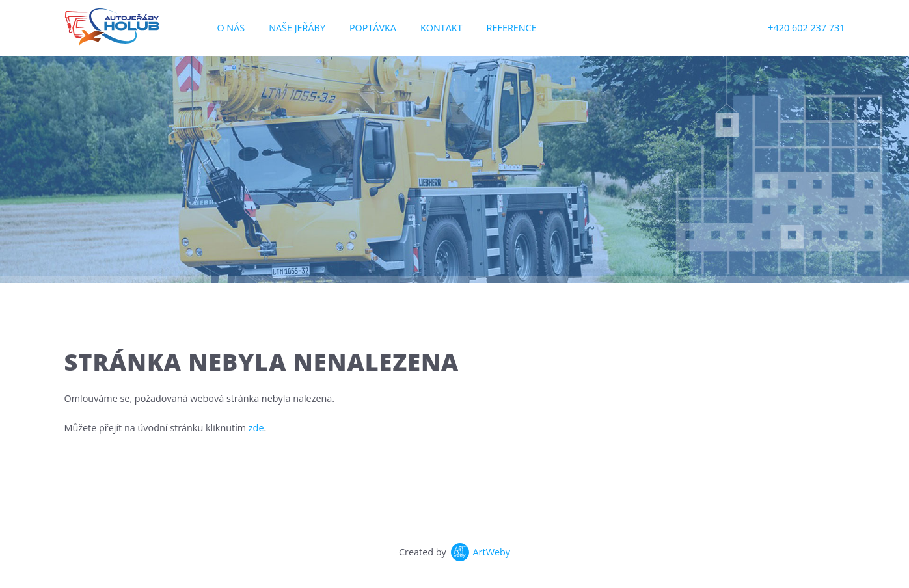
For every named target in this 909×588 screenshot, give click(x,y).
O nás (231, 28)
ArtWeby (492, 552)
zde (256, 428)
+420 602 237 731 (806, 28)
